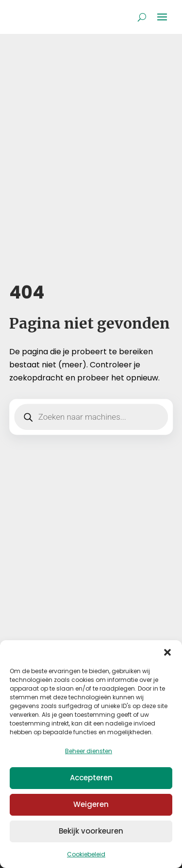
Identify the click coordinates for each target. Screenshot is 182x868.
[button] (167, 652)
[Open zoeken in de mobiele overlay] (91, 417)
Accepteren (91, 778)
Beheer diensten (89, 751)
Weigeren (91, 804)
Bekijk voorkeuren (91, 831)
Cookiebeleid (86, 854)
